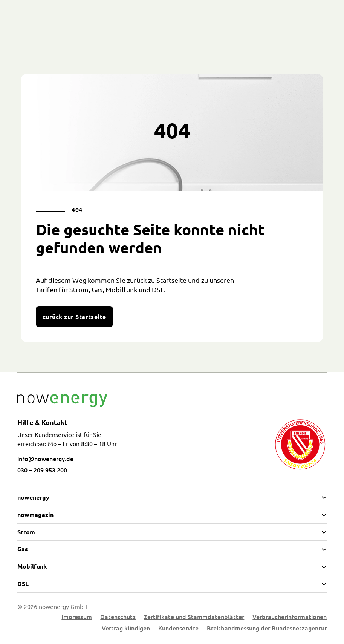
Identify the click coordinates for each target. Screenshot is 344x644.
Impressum (77, 617)
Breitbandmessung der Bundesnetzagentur (267, 629)
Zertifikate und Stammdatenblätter (194, 617)
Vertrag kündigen (126, 629)
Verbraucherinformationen (290, 617)
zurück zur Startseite (74, 317)
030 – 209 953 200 (42, 470)
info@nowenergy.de (45, 458)
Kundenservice (178, 629)
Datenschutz (118, 617)
